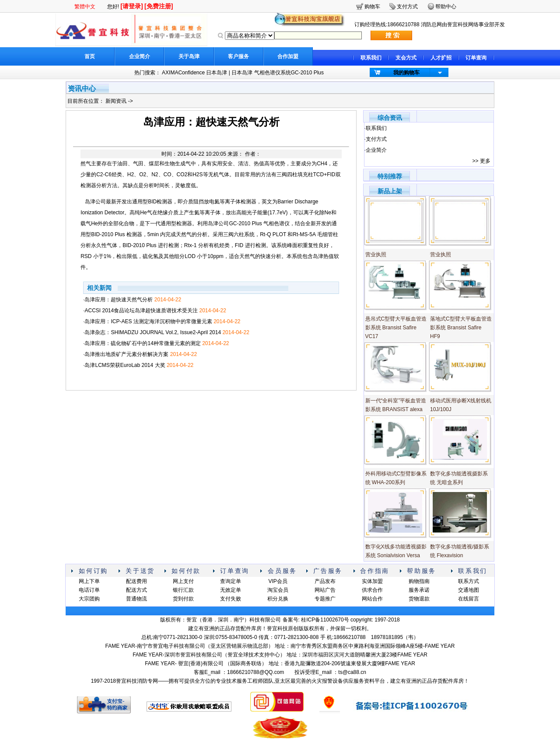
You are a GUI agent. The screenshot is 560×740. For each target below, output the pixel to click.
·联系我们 (376, 128)
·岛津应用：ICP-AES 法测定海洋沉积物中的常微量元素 (162, 321)
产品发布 (325, 581)
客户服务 (238, 56)
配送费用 (136, 581)
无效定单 (231, 590)
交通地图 (469, 590)
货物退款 (419, 599)
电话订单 (89, 590)
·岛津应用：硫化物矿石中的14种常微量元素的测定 (156, 343)
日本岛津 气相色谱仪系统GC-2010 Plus (278, 73)
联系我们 (371, 58)
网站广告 (325, 590)
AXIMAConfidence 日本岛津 (194, 73)
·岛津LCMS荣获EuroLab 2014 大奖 (138, 365)
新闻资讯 (117, 101)
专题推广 (325, 599)
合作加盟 (288, 56)
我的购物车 (406, 73)
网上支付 (183, 581)
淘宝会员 (278, 590)
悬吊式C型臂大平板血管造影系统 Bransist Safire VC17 (396, 328)
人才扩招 (441, 58)
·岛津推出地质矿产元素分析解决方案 (140, 354)
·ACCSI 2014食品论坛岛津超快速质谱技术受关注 (155, 311)
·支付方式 (376, 139)
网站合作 (372, 599)
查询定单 (231, 581)
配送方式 (136, 590)
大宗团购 (89, 599)
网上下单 (89, 581)
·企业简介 (376, 150)
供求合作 (372, 590)
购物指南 (419, 581)
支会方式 (406, 58)
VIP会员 (278, 581)
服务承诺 (419, 590)
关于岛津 (189, 56)
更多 (485, 161)
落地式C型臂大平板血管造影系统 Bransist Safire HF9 (461, 328)
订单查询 (476, 58)
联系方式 (469, 581)
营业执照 (376, 255)
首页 (90, 56)
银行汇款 (183, 590)
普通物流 (136, 599)
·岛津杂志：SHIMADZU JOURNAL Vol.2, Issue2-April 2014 (166, 332)
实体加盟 (372, 581)
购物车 (372, 7)
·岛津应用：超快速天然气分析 (132, 300)
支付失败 (231, 599)
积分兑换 (278, 599)
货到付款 (183, 599)
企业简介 (140, 56)
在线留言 (469, 599)
